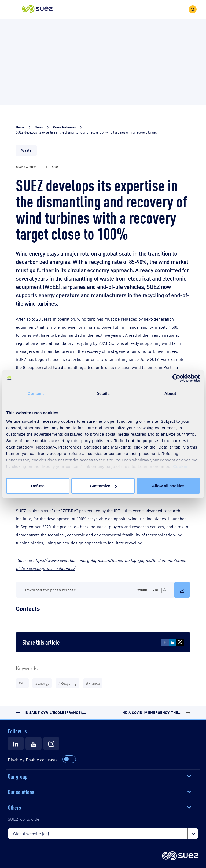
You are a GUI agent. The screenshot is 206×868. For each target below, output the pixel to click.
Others (14, 807)
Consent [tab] (36, 394)
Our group (18, 776)
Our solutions (21, 791)
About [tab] (170, 394)
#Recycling (67, 683)
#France (93, 683)
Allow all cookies (168, 486)
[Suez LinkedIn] (16, 744)
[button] (37, 9)
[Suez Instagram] (51, 744)
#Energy (42, 683)
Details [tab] (103, 394)
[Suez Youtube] (34, 744)
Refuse (38, 486)
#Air (22, 683)
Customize (103, 486)
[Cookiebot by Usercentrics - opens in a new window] (176, 378)
